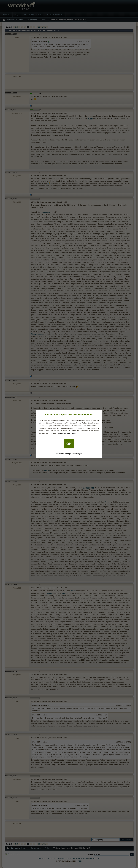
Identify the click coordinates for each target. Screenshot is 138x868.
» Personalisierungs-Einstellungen (69, 454)
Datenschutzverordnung (67, 433)
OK (69, 444)
